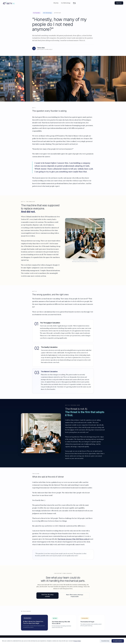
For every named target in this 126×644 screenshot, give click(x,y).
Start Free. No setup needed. (47, 597)
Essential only (105, 641)
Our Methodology (66, 3)
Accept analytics (118, 641)
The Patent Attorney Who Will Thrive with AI (73, 541)
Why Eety (56, 3)
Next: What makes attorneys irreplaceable (75, 597)
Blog (74, 3)
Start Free (119, 3)
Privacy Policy (77, 641)
